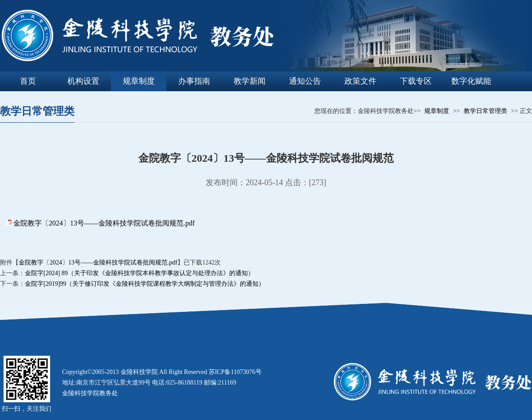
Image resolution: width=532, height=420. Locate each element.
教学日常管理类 (485, 111)
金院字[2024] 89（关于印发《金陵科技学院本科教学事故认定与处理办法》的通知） (139, 273)
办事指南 (194, 81)
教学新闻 (250, 81)
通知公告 (305, 81)
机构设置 (83, 81)
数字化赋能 (471, 81)
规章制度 (139, 81)
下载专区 (416, 81)
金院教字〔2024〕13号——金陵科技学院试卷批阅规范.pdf (104, 223)
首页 (28, 81)
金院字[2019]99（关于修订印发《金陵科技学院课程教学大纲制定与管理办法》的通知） (145, 284)
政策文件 (360, 81)
